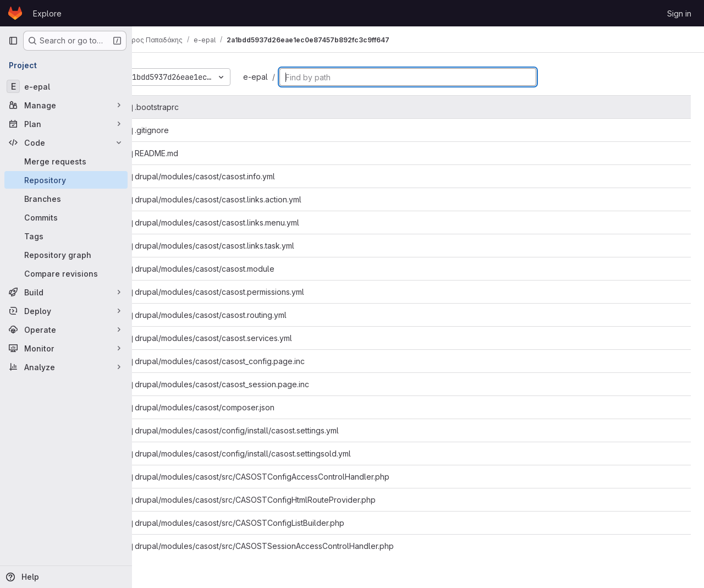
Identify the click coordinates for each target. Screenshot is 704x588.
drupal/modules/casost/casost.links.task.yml (239, 246)
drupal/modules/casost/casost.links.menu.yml (241, 222)
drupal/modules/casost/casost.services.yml (238, 338)
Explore (47, 13)
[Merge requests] (66, 161)
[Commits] (66, 217)
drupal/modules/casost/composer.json (229, 407)
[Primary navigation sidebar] (13, 41)
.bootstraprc (181, 107)
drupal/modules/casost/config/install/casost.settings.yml (261, 430)
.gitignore (176, 130)
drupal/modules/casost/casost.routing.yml (235, 315)
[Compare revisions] (66, 273)
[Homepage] (15, 13)
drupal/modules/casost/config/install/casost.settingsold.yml (267, 454)
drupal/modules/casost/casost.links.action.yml (242, 199)
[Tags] (66, 236)
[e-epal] (66, 86)
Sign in (679, 13)
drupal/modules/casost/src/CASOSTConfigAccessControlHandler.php (286, 477)
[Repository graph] (66, 255)
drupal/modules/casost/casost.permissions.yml (244, 292)
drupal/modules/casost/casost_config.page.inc (244, 361)
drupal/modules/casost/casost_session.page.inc (246, 384)
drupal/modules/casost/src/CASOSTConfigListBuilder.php (264, 523)
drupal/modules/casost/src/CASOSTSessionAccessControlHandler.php (288, 546)
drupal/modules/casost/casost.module (229, 269)
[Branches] (66, 199)
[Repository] (66, 180)
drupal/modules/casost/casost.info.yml (229, 176)
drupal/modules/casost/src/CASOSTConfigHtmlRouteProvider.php (279, 500)
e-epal (285, 77)
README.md (181, 153)
